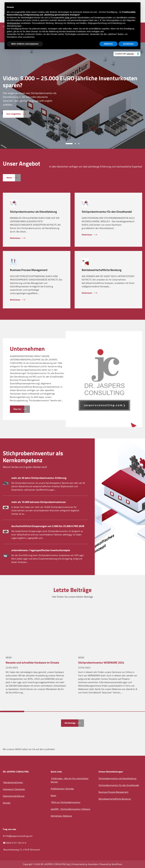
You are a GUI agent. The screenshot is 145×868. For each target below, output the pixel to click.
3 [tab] (79, 144)
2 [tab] (75, 144)
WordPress (117, 864)
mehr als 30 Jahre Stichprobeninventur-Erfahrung (39, 478)
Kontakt (7, 803)
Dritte (67, 18)
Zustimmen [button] (128, 44)
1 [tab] (69, 144)
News (9, 657)
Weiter (9, 178)
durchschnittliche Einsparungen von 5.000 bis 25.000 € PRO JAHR (48, 526)
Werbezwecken (14, 23)
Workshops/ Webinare (61, 816)
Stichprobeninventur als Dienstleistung (33, 212)
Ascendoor (93, 864)
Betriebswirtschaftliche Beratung (102, 270)
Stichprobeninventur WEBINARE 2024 (101, 663)
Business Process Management (29, 270)
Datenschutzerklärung (14, 796)
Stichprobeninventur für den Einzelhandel (107, 212)
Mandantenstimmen (13, 782)
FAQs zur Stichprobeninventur (66, 802)
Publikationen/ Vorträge (62, 789)
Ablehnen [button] (108, 44)
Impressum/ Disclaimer (14, 789)
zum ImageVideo (14, 114)
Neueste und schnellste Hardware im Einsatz (32, 663)
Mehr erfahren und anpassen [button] (25, 44)
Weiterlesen (15, 238)
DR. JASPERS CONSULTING (53, 864)
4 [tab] (85, 711)
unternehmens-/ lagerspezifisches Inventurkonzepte (41, 550)
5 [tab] (109, 711)
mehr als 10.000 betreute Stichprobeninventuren (39, 502)
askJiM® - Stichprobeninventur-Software (70, 809)
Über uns (17, 409)
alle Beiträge (70, 723)
